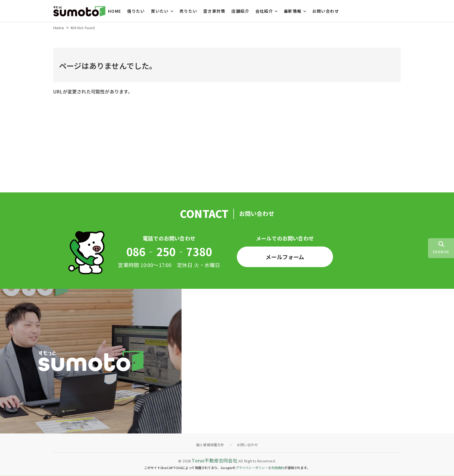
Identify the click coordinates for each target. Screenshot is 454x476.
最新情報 (293, 11)
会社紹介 (264, 11)
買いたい (160, 11)
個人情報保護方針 (210, 445)
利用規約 (278, 468)
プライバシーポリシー (252, 468)
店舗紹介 (240, 11)
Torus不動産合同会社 (214, 461)
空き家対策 (214, 11)
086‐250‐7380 (169, 252)
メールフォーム (285, 257)
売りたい (188, 11)
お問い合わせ (326, 11)
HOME (115, 11)
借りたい (136, 11)
